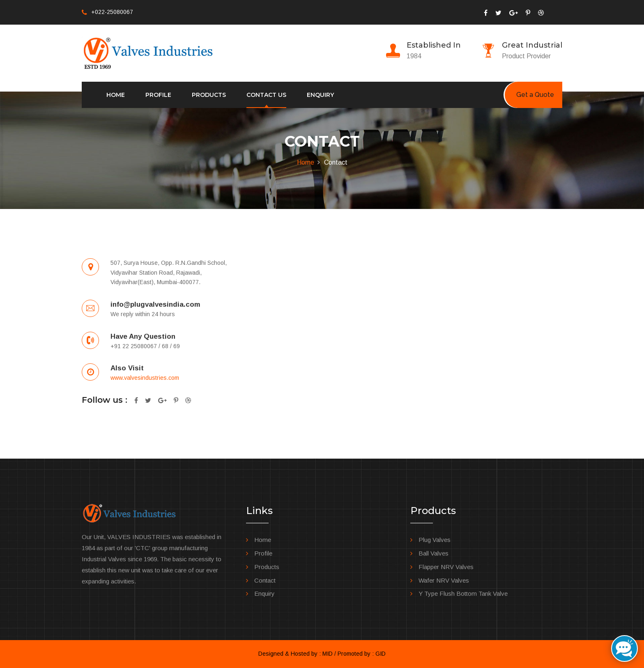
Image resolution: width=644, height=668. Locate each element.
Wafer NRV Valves (444, 580)
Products (209, 95)
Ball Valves (434, 553)
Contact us (266, 95)
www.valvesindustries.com (145, 378)
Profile (158, 95)
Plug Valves (435, 540)
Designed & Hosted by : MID (296, 654)
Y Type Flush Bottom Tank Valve (463, 593)
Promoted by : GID (362, 654)
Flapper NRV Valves (446, 567)
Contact (265, 580)
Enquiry (320, 95)
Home (116, 95)
